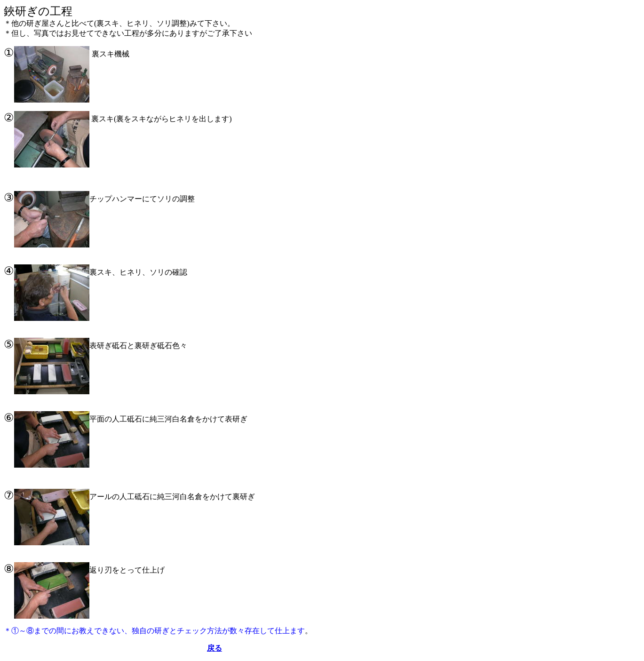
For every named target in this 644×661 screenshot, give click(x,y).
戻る (215, 648)
